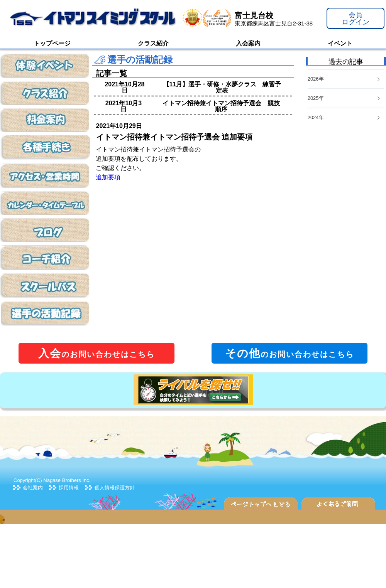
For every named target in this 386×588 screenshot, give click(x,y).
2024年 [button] (344, 117)
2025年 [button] (344, 98)
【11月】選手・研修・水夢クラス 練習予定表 (222, 87)
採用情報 (69, 488)
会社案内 (33, 488)
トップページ (52, 43)
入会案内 (248, 43)
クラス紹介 (153, 43)
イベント (340, 43)
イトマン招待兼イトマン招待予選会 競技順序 (221, 106)
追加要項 (108, 177)
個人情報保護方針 (115, 488)
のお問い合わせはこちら (96, 353)
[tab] (346, 118)
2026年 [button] (344, 79)
